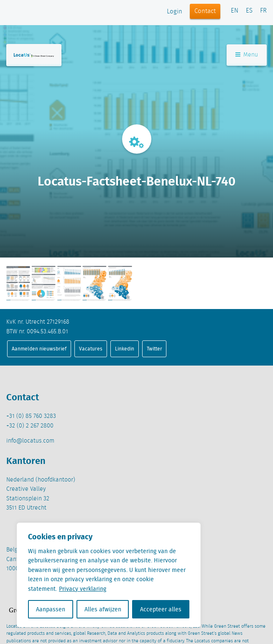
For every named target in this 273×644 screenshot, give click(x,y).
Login (175, 12)
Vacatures (91, 349)
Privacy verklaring (83, 589)
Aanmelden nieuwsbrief (39, 349)
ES (249, 11)
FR (263, 11)
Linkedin (125, 349)
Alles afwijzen (103, 609)
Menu (247, 55)
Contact (205, 11)
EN (235, 11)
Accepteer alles (161, 609)
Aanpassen (51, 609)
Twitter (154, 349)
